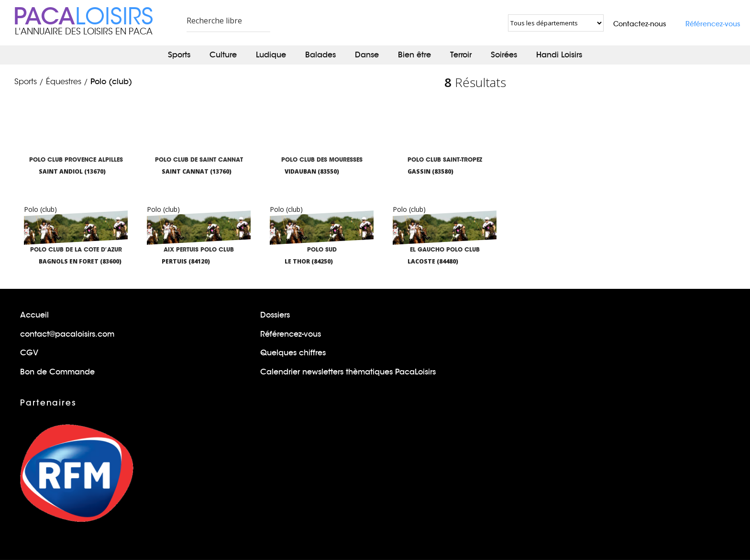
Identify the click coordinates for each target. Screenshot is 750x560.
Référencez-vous (713, 24)
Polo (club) (111, 82)
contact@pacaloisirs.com (67, 334)
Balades (320, 55)
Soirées (504, 55)
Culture (223, 55)
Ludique (271, 55)
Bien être (414, 55)
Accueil (34, 315)
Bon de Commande (57, 372)
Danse (367, 55)
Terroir (461, 55)
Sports (179, 55)
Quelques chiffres (293, 353)
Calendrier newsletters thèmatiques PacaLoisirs (348, 372)
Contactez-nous (640, 24)
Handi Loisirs (559, 55)
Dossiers (275, 315)
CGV (29, 353)
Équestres (64, 82)
